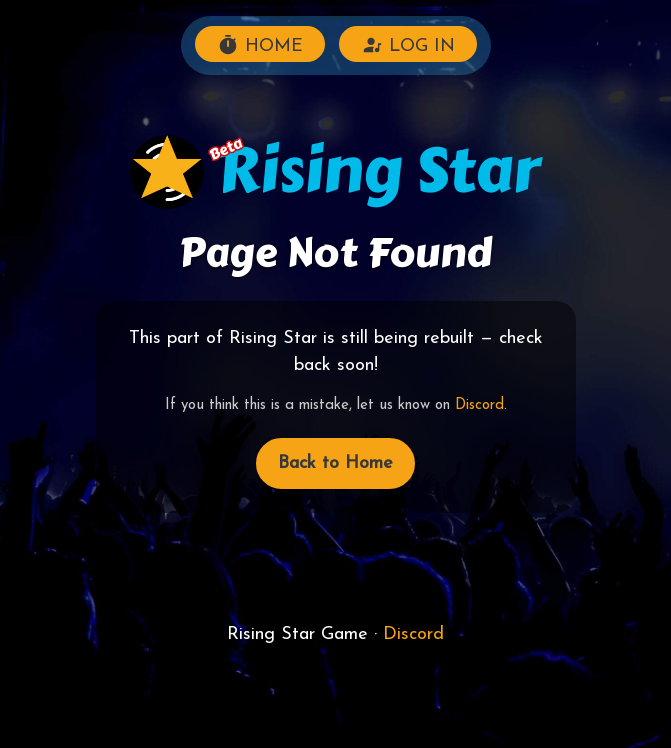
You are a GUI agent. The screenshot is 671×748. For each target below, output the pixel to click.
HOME (260, 45)
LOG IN (408, 45)
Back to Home (335, 463)
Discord (479, 405)
